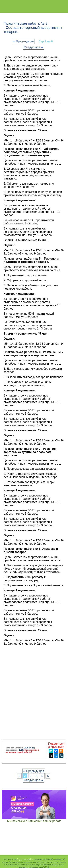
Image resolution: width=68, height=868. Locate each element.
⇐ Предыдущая (23, 41)
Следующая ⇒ (34, 47)
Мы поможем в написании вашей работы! (22, 751)
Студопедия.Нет (25, 859)
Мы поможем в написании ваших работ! (34, 821)
